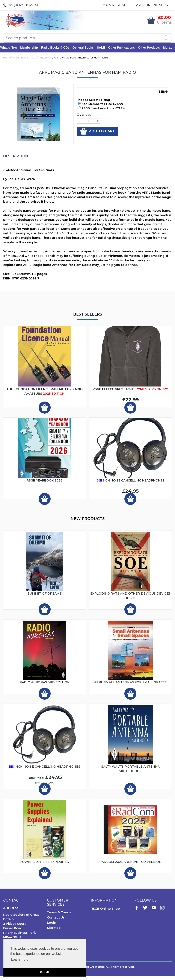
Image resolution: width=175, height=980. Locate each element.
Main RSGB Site (116, 5)
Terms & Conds (59, 913)
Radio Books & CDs (58, 48)
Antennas (45, 58)
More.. (171, 48)
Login (52, 923)
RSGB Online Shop (152, 5)
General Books (86, 48)
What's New (12, 48)
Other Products (152, 48)
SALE (104, 48)
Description (16, 157)
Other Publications (124, 48)
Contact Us (56, 918)
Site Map (54, 928)
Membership (32, 48)
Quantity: (84, 115)
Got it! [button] (45, 972)
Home (7, 58)
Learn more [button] (20, 959)
